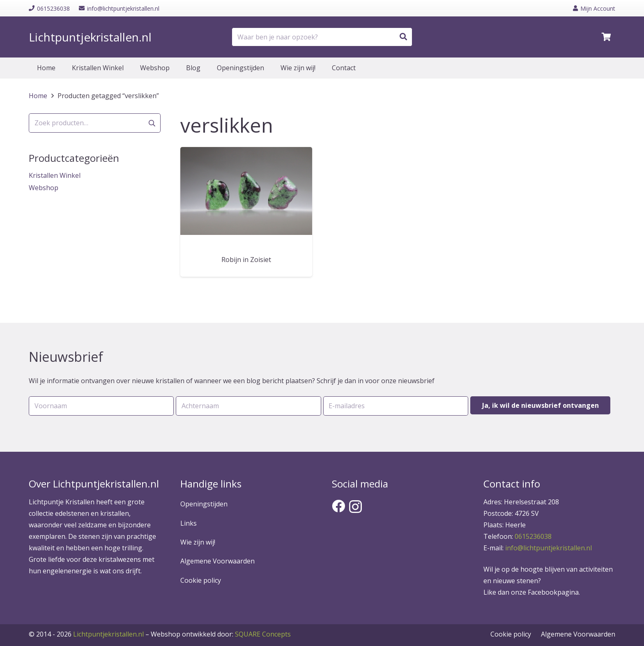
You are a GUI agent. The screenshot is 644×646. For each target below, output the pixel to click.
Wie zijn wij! (198, 542)
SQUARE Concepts (221, 634)
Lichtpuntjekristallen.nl (108, 634)
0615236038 (533, 536)
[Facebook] (338, 506)
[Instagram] (355, 507)
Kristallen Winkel (55, 175)
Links (189, 523)
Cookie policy (201, 580)
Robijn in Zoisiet (246, 260)
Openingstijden (204, 504)
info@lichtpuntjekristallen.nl (549, 548)
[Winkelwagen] (606, 37)
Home (38, 96)
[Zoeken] (403, 37)
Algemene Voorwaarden (217, 561)
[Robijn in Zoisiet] (246, 191)
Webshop (44, 188)
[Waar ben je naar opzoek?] (322, 37)
